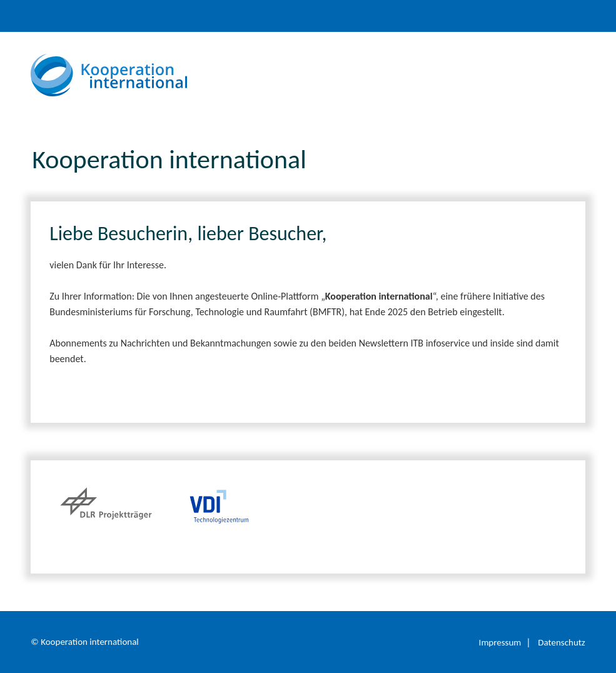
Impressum (500, 642)
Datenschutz (561, 642)
